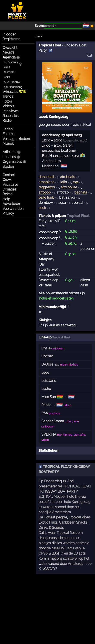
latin (64, 182)
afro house (69, 187)
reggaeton (47, 187)
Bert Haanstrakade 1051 (61, 156)
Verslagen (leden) (16, 139)
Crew (7, 180)
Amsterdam (51, 161)
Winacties (14, 92)
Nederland (50, 166)
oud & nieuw (12, 82)
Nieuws (8, 52)
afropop (45, 192)
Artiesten (9, 152)
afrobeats (68, 177)
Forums (9, 134)
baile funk (46, 198)
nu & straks (11, 62)
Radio (7, 121)
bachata (81, 192)
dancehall (46, 177)
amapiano (46, 182)
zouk (42, 208)
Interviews (10, 111)
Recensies (11, 116)
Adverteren (11, 204)
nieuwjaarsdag (13, 87)
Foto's (7, 101)
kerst (7, 77)
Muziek (8, 144)
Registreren (11, 39)
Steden (8, 167)
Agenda (9, 57)
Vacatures (10, 185)
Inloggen (9, 34)
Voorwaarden (13, 209)
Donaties (9, 189)
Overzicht (10, 48)
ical (89, 56)
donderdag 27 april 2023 (62, 135)
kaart (7, 67)
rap (75, 182)
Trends (8, 96)
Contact (9, 175)
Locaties (9, 157)
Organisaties (12, 162)
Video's (8, 106)
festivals (9, 72)
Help (6, 199)
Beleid (8, 194)
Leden (8, 129)
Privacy (8, 213)
